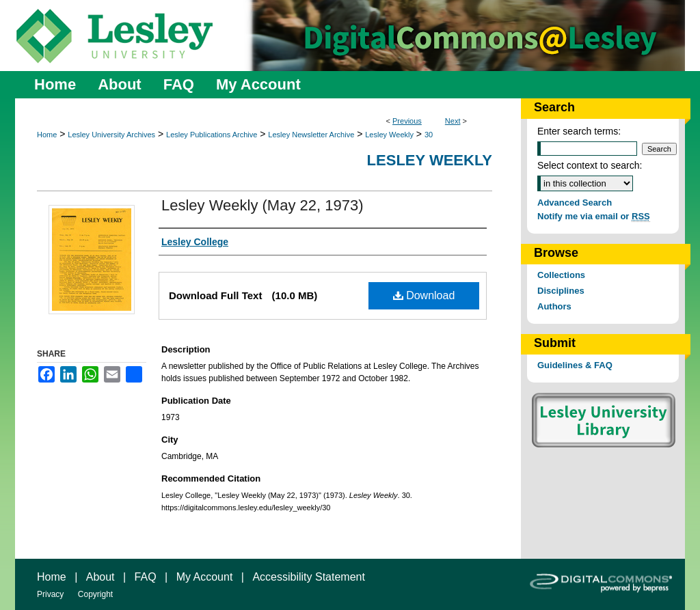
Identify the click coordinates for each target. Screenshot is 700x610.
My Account (205, 577)
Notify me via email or (594, 216)
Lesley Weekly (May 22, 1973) (262, 205)
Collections (561, 275)
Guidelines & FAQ (575, 365)
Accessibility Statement (309, 577)
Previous (407, 121)
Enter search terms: (579, 131)
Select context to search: (590, 165)
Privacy (50, 594)
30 (429, 135)
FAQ (146, 577)
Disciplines (561, 291)
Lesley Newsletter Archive (311, 135)
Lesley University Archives (111, 135)
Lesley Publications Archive (212, 135)
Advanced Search (575, 203)
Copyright (95, 594)
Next (453, 121)
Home (47, 135)
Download (424, 295)
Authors (554, 306)
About (100, 577)
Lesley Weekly (389, 135)
